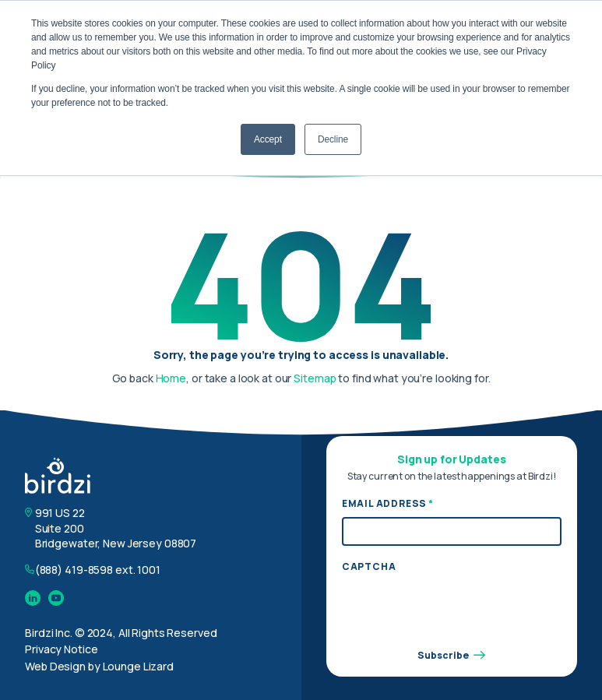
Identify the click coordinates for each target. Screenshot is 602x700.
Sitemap (315, 378)
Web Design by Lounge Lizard (99, 666)
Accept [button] (268, 139)
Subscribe (451, 656)
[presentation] (460, 610)
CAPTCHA (369, 567)
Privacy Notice (61, 649)
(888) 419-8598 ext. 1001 (98, 570)
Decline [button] (333, 139)
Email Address (388, 504)
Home (171, 378)
